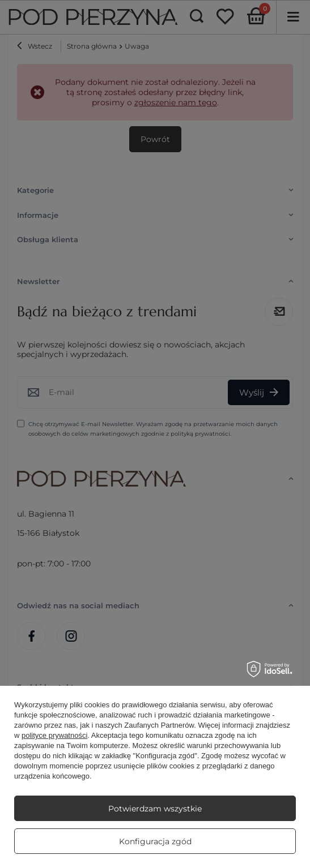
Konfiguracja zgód (155, 841)
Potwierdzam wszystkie (155, 809)
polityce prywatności (54, 735)
